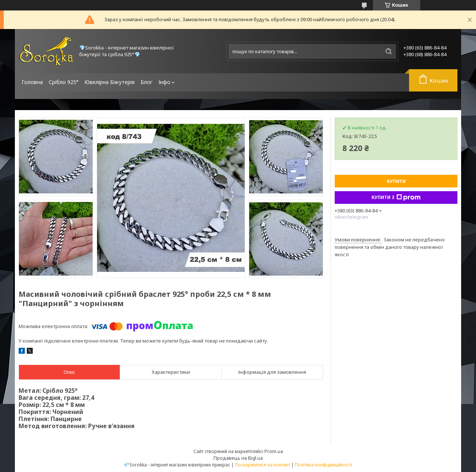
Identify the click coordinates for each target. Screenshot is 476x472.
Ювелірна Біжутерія (110, 82)
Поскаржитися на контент (263, 465)
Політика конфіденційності (324, 465)
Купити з (396, 198)
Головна (32, 82)
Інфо (164, 82)
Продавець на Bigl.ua (238, 458)
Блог (147, 82)
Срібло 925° (64, 82)
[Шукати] (389, 51)
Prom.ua (274, 451)
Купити (396, 181)
